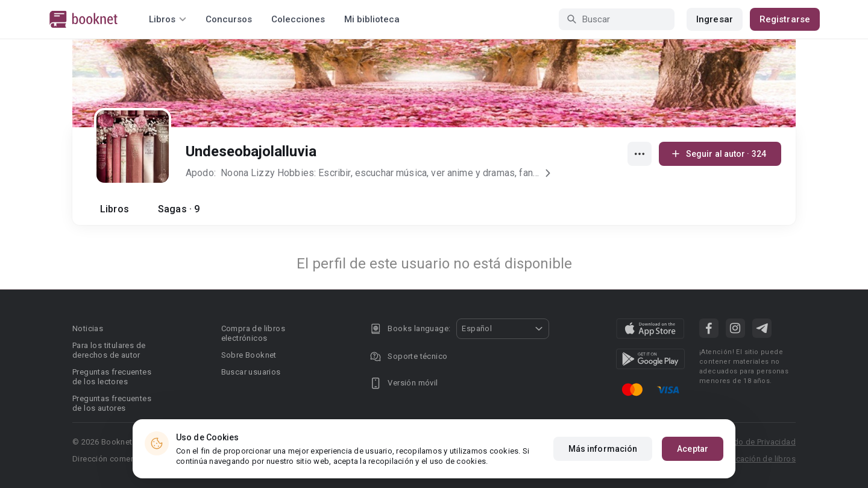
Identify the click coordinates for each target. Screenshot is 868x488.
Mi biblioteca (372, 19)
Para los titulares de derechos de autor (109, 350)
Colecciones (298, 19)
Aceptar (693, 449)
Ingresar (715, 19)
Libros (115, 209)
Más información (603, 449)
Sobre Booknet (249, 355)
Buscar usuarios (251, 372)
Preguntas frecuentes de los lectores (112, 377)
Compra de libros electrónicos (253, 333)
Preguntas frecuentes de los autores (112, 403)
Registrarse (785, 19)
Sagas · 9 (179, 209)
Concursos (229, 19)
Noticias (88, 328)
